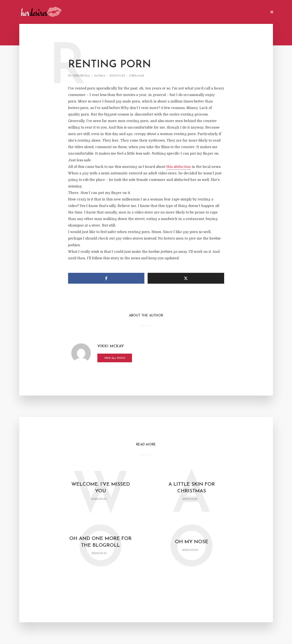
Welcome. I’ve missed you (101, 488)
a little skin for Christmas (192, 488)
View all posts (115, 358)
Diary (101, 75)
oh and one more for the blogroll (100, 542)
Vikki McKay (81, 75)
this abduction (179, 167)
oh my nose (192, 542)
